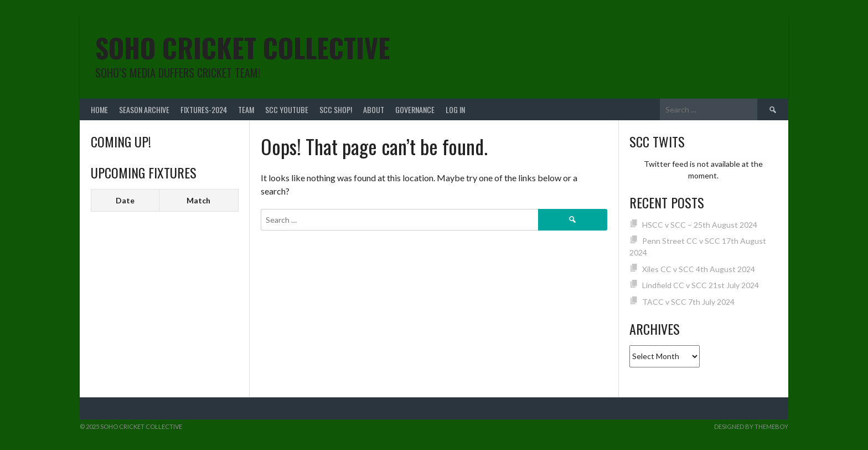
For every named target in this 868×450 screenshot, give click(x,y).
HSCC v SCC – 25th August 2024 (700, 225)
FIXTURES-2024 (204, 109)
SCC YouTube (287, 109)
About (374, 109)
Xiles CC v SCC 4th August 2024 (699, 269)
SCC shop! (336, 109)
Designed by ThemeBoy (751, 426)
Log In (455, 109)
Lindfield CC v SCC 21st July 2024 (701, 285)
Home (99, 109)
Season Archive (144, 109)
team (246, 109)
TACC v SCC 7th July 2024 (688, 302)
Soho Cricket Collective (243, 47)
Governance (415, 109)
